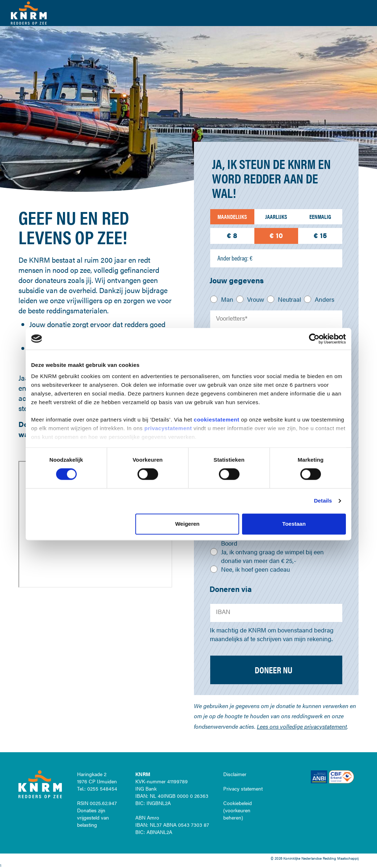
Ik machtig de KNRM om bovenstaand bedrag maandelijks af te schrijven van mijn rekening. (272, 634)
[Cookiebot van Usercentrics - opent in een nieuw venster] (314, 339)
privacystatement (169, 428)
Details (323, 501)
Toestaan (294, 524)
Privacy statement (243, 788)
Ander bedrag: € (235, 258)
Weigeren (187, 524)
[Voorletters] (276, 319)
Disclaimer (235, 774)
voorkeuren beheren (237, 814)
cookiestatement (218, 420)
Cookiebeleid (238, 803)
